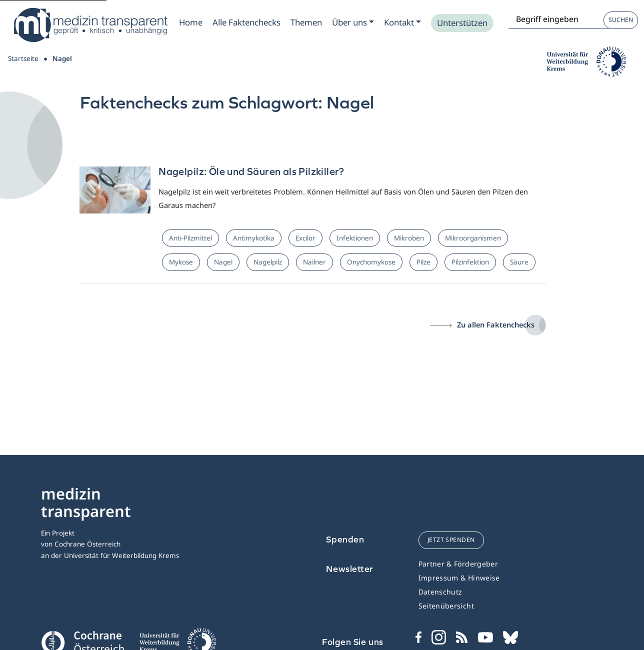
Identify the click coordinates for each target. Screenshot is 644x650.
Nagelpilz (268, 262)
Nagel (223, 262)
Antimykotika (254, 238)
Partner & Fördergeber (458, 564)
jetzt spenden (451, 540)
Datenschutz (440, 592)
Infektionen (355, 238)
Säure (519, 262)
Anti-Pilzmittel (190, 238)
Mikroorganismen (473, 238)
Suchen (621, 20)
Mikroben (409, 238)
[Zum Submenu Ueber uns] (353, 22)
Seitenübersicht (446, 606)
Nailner (314, 262)
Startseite (23, 58)
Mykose (181, 262)
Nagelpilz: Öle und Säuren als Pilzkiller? (251, 171)
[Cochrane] (82, 641)
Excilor (305, 238)
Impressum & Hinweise (459, 578)
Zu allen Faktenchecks (496, 324)
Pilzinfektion (470, 262)
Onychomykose (371, 262)
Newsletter (350, 569)
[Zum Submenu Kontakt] (402, 22)
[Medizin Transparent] (90, 25)
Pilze (423, 262)
